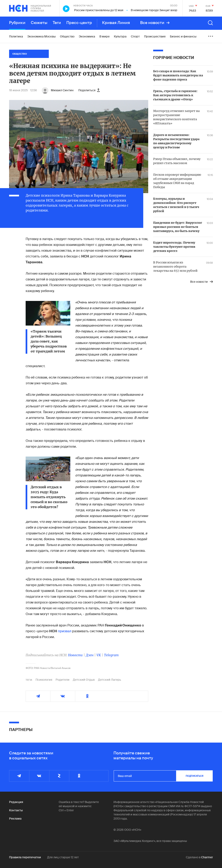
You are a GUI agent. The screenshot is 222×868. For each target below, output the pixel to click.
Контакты (16, 810)
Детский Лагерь (110, 680)
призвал (65, 631)
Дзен (90, 655)
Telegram (111, 655)
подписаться (195, 776)
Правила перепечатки (25, 857)
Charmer (207, 857)
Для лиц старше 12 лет (63, 857)
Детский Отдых (84, 680)
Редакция (16, 802)
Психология (44, 680)
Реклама (15, 819)
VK (99, 655)
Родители (63, 680)
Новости (75, 655)
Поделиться (89, 90)
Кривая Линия (116, 23)
